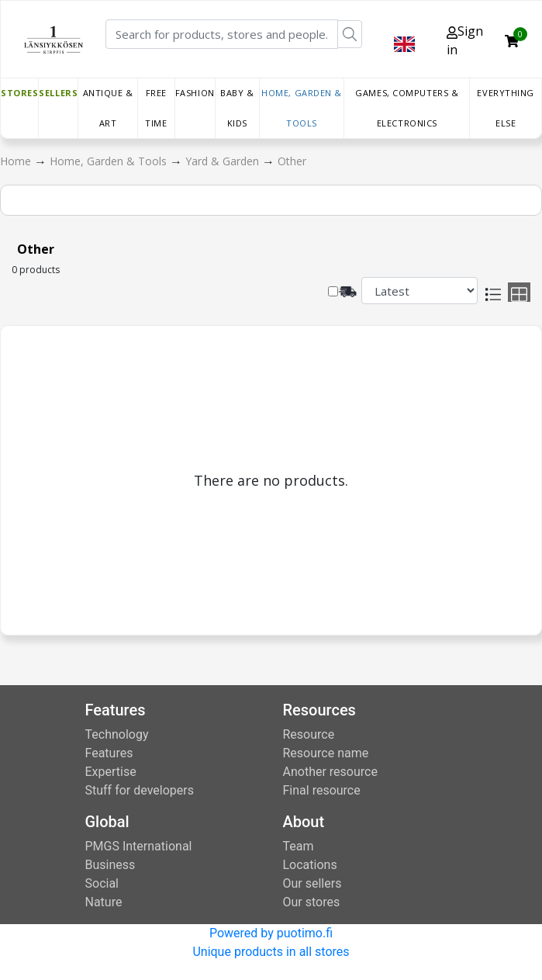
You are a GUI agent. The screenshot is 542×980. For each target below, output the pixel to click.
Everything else (506, 108)
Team (299, 846)
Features (109, 753)
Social (102, 883)
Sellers (58, 93)
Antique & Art (108, 108)
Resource (309, 734)
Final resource (322, 790)
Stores (19, 93)
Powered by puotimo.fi (271, 933)
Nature (104, 902)
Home (17, 161)
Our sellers (312, 883)
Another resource (330, 772)
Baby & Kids (237, 108)
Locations (310, 865)
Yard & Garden (224, 161)
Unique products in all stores (271, 952)
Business (110, 865)
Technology (117, 734)
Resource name (326, 753)
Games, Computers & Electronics (407, 108)
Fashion (195, 93)
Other (292, 161)
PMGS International (139, 846)
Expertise (111, 772)
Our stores (312, 902)
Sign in (465, 40)
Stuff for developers (140, 790)
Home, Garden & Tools (302, 108)
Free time (156, 108)
